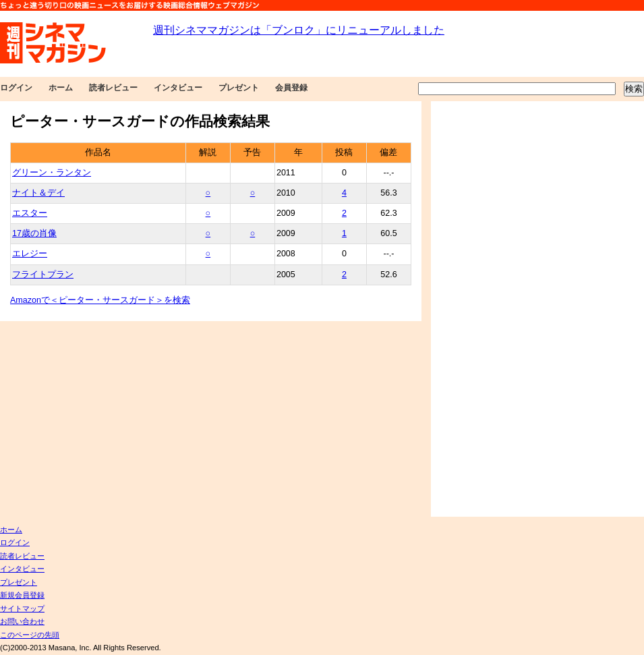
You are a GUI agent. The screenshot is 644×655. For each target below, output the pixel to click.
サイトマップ (22, 608)
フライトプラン (43, 275)
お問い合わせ (22, 621)
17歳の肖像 (34, 233)
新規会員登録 (22, 595)
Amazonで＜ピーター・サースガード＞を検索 (100, 300)
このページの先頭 (30, 635)
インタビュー (178, 88)
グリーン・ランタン (52, 173)
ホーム (61, 88)
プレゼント (239, 88)
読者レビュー (113, 88)
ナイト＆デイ (38, 193)
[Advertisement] (488, 309)
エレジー (30, 254)
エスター (30, 213)
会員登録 (291, 88)
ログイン (16, 88)
